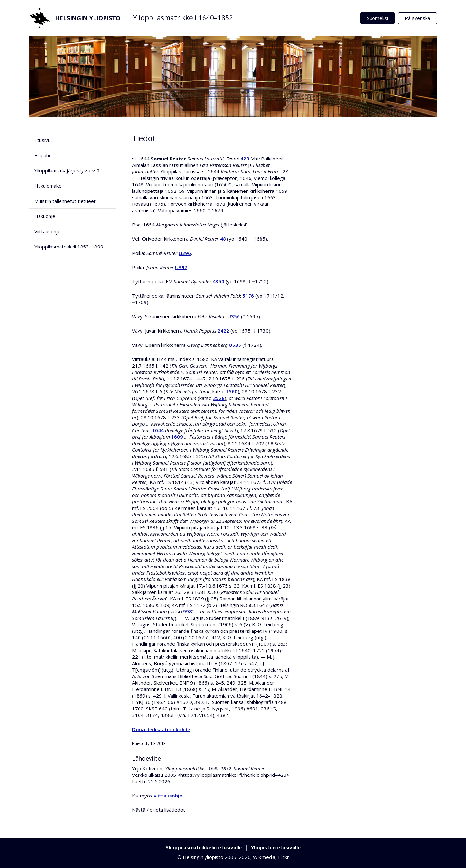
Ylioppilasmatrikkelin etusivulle (204, 847)
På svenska (417, 18)
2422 (223, 331)
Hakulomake (48, 186)
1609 (177, 437)
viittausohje (168, 796)
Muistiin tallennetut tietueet (65, 201)
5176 (248, 296)
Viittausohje (47, 231)
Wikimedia (264, 857)
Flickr (283, 857)
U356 (234, 316)
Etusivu (42, 140)
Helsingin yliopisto (75, 18)
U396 (185, 253)
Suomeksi (377, 18)
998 (188, 611)
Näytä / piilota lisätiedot (159, 810)
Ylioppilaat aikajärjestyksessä (67, 170)
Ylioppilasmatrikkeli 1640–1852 (183, 18)
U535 (235, 345)
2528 (219, 398)
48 (223, 239)
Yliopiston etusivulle (276, 847)
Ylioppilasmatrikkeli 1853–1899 (69, 247)
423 (245, 159)
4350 (218, 281)
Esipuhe (43, 155)
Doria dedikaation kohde (161, 729)
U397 (181, 267)
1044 (158, 430)
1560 (232, 391)
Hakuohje (45, 216)
